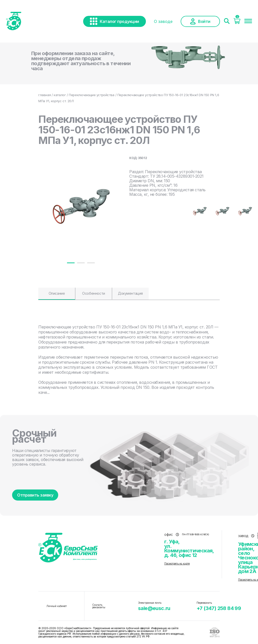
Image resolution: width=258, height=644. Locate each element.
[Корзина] (237, 22)
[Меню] (248, 21)
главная (44, 95)
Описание (57, 293)
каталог (60, 95)
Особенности (93, 293)
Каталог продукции (115, 21)
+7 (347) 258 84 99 (219, 608)
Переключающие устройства (92, 95)
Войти (200, 21)
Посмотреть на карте (177, 563)
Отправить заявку (35, 495)
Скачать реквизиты (99, 606)
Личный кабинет (57, 606)
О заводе (163, 21)
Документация (130, 293)
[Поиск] (227, 21)
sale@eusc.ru (154, 608)
